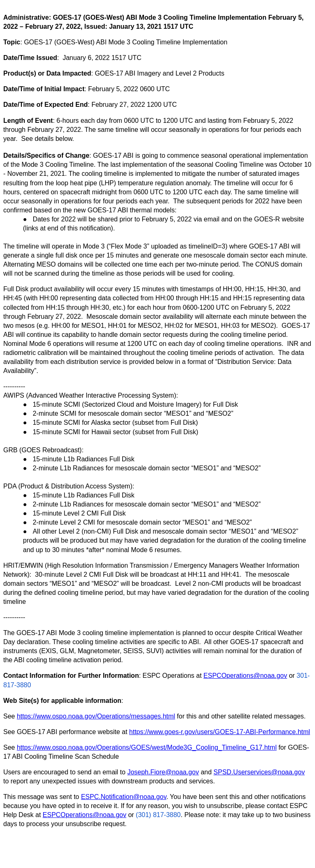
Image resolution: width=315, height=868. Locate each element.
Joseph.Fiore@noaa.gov (163, 772)
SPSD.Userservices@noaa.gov (259, 772)
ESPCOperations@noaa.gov (245, 676)
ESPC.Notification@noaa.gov (123, 797)
